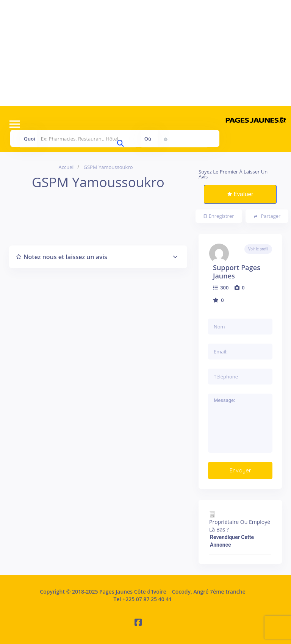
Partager (267, 216)
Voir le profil (258, 249)
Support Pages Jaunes (237, 272)
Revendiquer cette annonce (232, 541)
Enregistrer (219, 216)
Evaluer (240, 194)
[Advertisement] (145, 53)
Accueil (67, 167)
